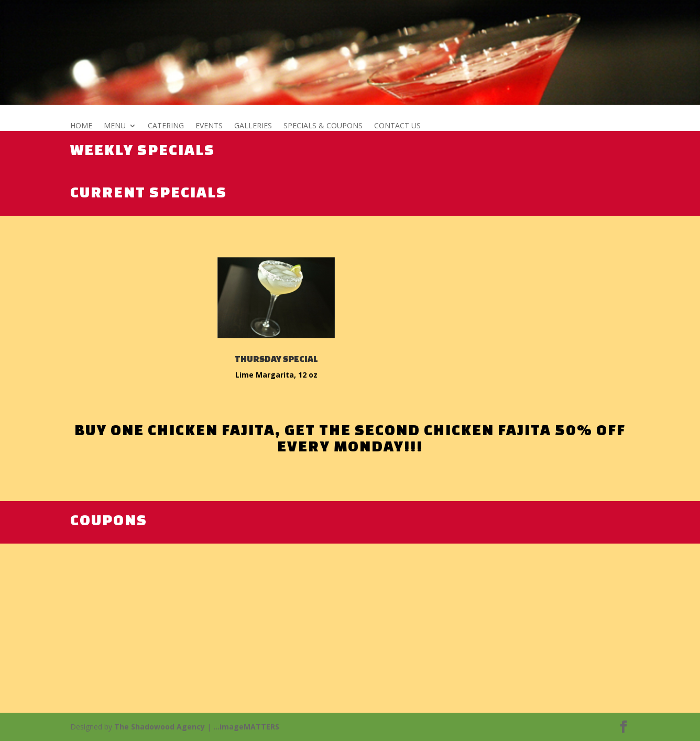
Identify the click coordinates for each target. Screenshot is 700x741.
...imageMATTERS (246, 727)
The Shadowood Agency (160, 727)
